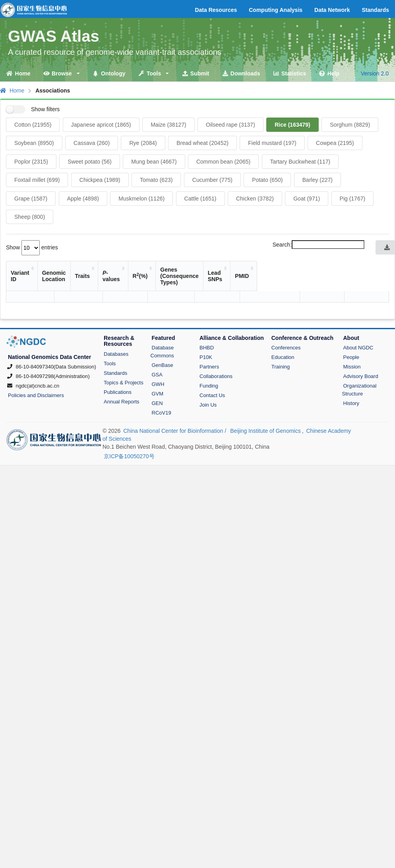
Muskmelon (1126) (141, 199)
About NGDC (358, 324)
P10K (206, 333)
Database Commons (162, 328)
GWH (158, 360)
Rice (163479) (292, 125)
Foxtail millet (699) (37, 180)
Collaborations (216, 352)
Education (283, 333)
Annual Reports (122, 378)
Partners (209, 343)
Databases (116, 330)
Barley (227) (318, 180)
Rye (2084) (143, 143)
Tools (110, 340)
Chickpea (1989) (100, 180)
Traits (126, 270)
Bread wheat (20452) (202, 143)
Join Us (208, 381)
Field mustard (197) (272, 143)
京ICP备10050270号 (129, 432)
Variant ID (24, 270)
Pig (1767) (353, 199)
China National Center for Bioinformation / (175, 407)
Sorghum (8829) (350, 125)
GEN (157, 379)
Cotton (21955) (33, 125)
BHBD (207, 324)
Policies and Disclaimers (36, 371)
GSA (157, 351)
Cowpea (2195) (335, 143)
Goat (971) (307, 199)
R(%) (197, 269)
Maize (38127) (168, 125)
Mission (352, 343)
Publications (118, 368)
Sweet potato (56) (90, 162)
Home (12, 91)
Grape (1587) (31, 199)
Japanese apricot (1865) (101, 125)
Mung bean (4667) (154, 162)
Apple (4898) (83, 199)
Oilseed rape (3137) (230, 125)
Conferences (286, 324)
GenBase (163, 341)
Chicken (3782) (255, 199)
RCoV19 (162, 389)
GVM (158, 370)
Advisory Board (361, 352)
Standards (115, 349)
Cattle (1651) (200, 199)
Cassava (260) (92, 143)
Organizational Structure (359, 366)
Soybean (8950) (34, 143)
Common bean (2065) (223, 162)
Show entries (32, 247)
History (351, 379)
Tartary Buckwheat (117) (300, 162)
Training (281, 343)
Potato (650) (267, 180)
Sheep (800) (30, 217)
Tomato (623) (156, 180)
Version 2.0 (375, 73)
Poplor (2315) (31, 162)
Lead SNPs (332, 270)
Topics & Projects (124, 359)
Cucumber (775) (212, 180)
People (351, 333)
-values (162, 270)
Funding (209, 362)
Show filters (45, 109)
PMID (371, 270)
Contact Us (212, 371)
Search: (319, 245)
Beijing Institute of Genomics (265, 407)
